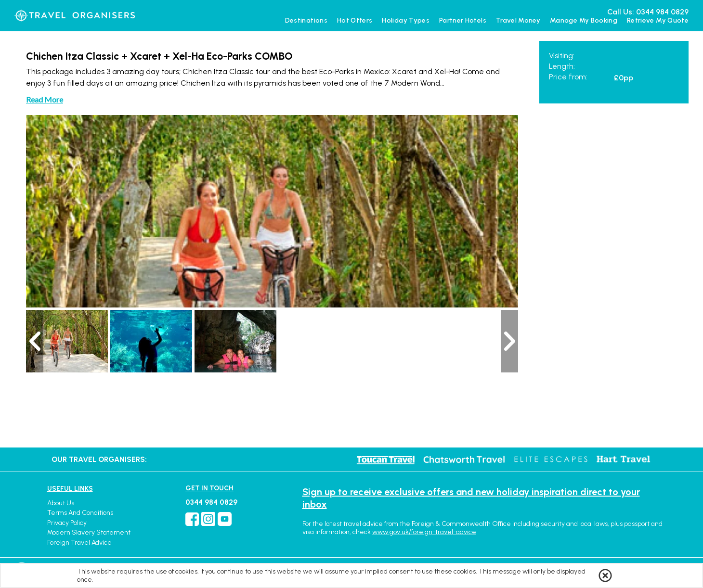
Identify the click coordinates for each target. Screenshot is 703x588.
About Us (61, 503)
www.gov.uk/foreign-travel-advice (424, 532)
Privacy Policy (67, 523)
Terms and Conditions (80, 513)
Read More (45, 99)
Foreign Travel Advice (79, 543)
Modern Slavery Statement (89, 532)
